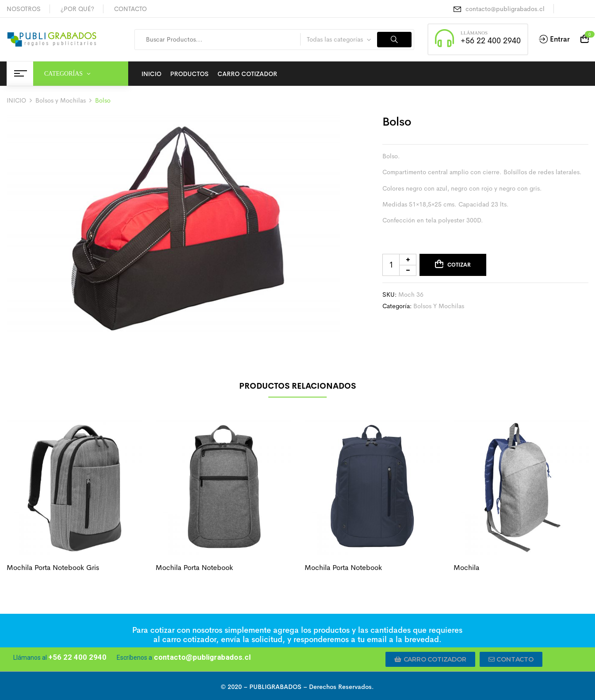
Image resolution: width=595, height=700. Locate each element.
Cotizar (459, 265)
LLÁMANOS (474, 33)
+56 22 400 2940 (491, 41)
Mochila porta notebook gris (53, 568)
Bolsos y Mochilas (61, 100)
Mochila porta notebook (194, 568)
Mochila (466, 568)
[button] (430, 659)
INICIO (16, 100)
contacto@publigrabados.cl (505, 9)
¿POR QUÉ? (77, 9)
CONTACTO (130, 9)
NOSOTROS (24, 9)
